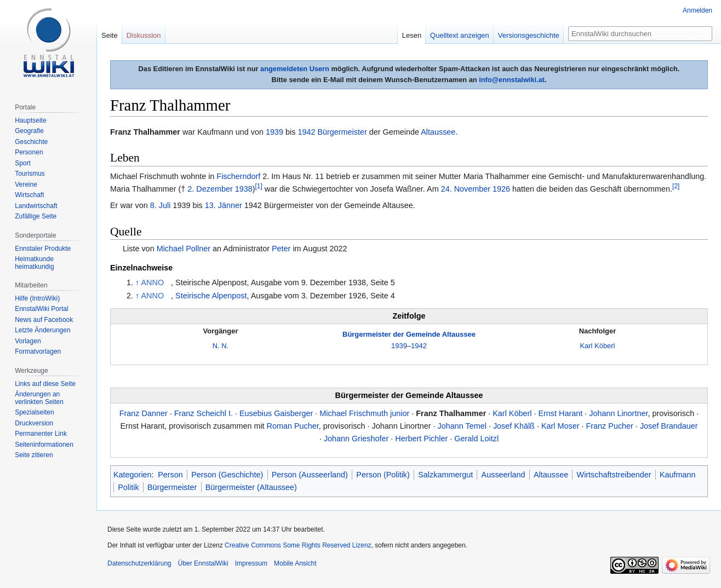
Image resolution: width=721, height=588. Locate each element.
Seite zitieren (34, 455)
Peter (281, 249)
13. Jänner (224, 205)
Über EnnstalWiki (203, 563)
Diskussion (144, 35)
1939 (274, 132)
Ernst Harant (560, 413)
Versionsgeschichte (529, 35)
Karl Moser (560, 426)
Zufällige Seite (36, 216)
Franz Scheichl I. (204, 413)
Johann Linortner (618, 413)
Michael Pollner (184, 249)
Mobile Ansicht (295, 563)
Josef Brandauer (669, 426)
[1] (259, 186)
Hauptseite (30, 120)
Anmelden (697, 10)
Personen (29, 152)
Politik (128, 487)
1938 (244, 189)
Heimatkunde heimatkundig (34, 263)
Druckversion (34, 423)
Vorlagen (28, 341)
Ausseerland (503, 475)
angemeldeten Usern (295, 69)
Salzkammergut (445, 475)
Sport (23, 163)
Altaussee (438, 132)
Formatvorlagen (38, 351)
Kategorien (133, 475)
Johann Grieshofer (356, 439)
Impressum (251, 563)
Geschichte (31, 142)
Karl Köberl (597, 346)
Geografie (29, 131)
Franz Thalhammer (451, 413)
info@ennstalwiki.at (512, 80)
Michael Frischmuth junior (364, 413)
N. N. (221, 346)
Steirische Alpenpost (211, 296)
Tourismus (30, 174)
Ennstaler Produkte (43, 249)
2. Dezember (210, 189)
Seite (110, 35)
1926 (501, 189)
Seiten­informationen (44, 445)
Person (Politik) (383, 475)
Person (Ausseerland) (310, 475)
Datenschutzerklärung (139, 563)
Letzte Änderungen (42, 330)
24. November (466, 189)
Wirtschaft (29, 195)
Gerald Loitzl (476, 439)
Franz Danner (144, 413)
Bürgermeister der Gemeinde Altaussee (409, 334)
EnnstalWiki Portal (41, 309)
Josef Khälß (514, 426)
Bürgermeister (342, 132)
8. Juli (161, 205)
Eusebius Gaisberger (276, 413)
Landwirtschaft (36, 206)
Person (170, 475)
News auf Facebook (44, 320)
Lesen (412, 35)
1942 (306, 132)
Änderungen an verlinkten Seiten (39, 398)
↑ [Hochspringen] (137, 283)
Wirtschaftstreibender (614, 475)
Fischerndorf (238, 176)
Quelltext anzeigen (460, 35)
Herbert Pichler (421, 439)
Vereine (26, 185)
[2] (676, 186)
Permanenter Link (41, 434)
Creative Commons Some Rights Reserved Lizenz (298, 545)
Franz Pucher (610, 426)
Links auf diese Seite (45, 384)
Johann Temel (462, 426)
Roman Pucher (293, 426)
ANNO (153, 283)
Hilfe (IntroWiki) (37, 298)
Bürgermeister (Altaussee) (251, 487)
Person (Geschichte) (227, 475)
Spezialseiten (34, 412)
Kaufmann (678, 475)
